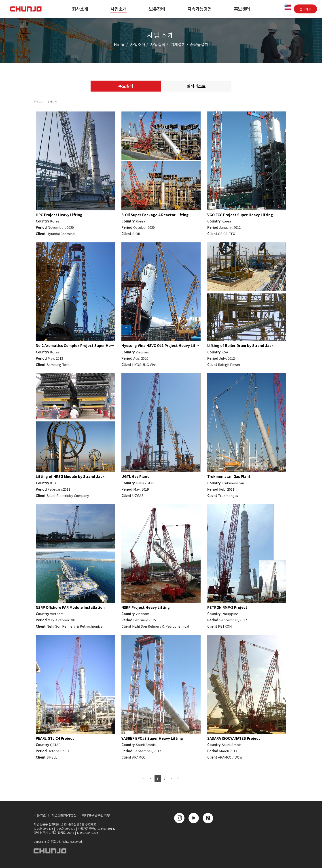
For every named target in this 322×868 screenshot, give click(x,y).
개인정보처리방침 (64, 815)
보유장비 (157, 9)
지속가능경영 (199, 9)
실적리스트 (196, 86)
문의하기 (305, 9)
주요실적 (126, 86)
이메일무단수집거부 (96, 815)
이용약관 (40, 815)
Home (120, 44)
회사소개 (80, 9)
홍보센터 (242, 9)
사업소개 (119, 9)
